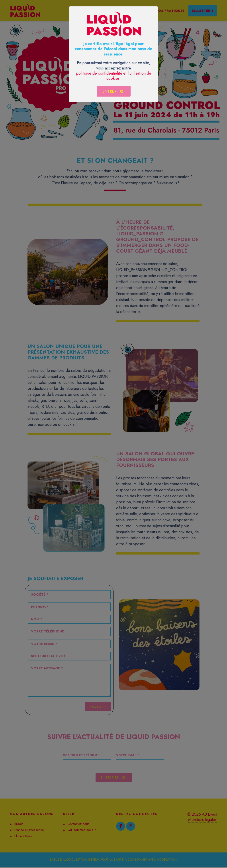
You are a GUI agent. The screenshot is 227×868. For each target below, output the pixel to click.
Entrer (113, 91)
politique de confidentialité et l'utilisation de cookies (114, 76)
